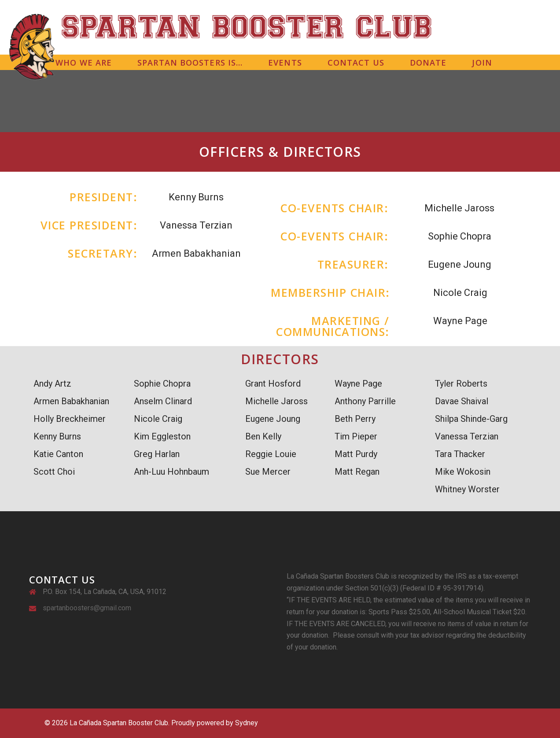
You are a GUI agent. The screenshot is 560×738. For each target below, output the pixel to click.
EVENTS (285, 63)
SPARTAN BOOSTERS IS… (190, 63)
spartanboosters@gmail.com (87, 608)
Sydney (247, 723)
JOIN (482, 63)
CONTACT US (356, 63)
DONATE (428, 63)
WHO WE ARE (84, 63)
